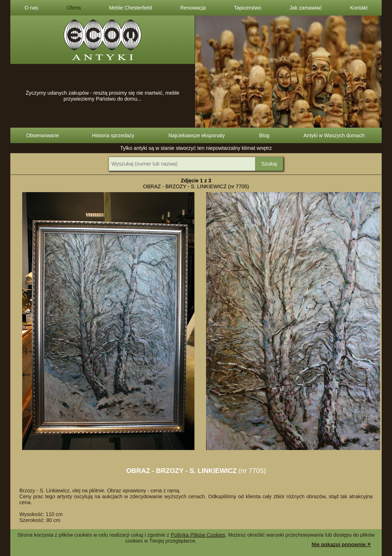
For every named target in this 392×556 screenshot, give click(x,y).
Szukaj (269, 164)
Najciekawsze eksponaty (197, 135)
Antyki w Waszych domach (334, 135)
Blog (264, 135)
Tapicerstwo (248, 8)
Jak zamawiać (306, 8)
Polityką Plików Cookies (198, 535)
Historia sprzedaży (113, 135)
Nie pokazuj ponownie (341, 544)
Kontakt (359, 8)
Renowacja (193, 8)
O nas (31, 8)
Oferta (74, 8)
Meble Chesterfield (131, 8)
